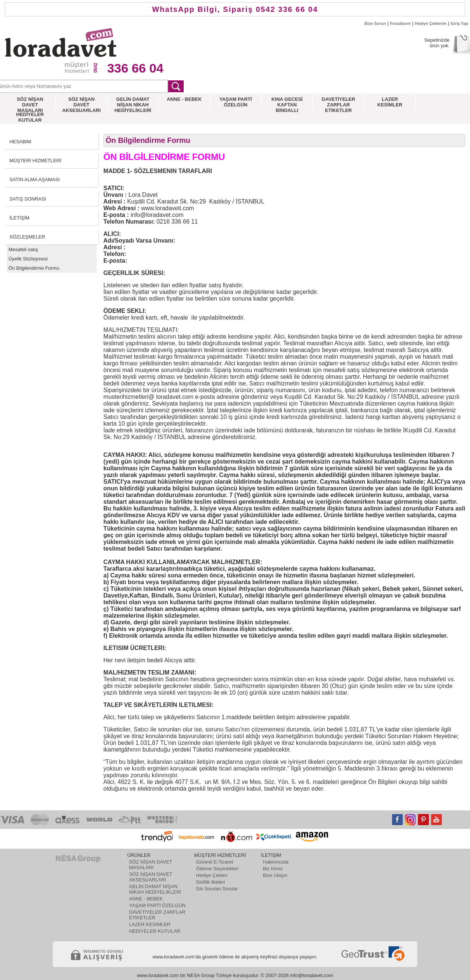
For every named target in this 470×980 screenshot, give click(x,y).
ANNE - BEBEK (146, 899)
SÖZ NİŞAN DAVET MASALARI (151, 865)
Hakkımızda (276, 862)
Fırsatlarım (400, 23)
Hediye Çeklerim (431, 23)
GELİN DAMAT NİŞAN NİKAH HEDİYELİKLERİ (155, 889)
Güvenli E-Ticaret (215, 862)
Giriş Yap (460, 23)
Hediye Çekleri (212, 875)
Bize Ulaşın (275, 875)
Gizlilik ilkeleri (210, 882)
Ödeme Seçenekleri (217, 869)
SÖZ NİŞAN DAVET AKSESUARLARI (151, 877)
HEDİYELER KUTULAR (155, 931)
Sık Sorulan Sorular (217, 889)
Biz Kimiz (273, 869)
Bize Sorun (375, 23)
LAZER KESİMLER (150, 924)
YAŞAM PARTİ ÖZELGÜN (157, 905)
